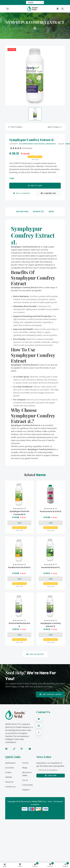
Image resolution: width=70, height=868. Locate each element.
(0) (25, 509)
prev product (15, 127)
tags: (12, 178)
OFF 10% (12, 49)
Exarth (36, 804)
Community (28, 785)
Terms (25, 763)
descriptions (22, 212)
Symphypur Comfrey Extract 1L (51, 625)
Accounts (10, 768)
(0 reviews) (21, 148)
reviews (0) (39, 212)
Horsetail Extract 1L (51, 567)
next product (55, 127)
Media (51, 212)
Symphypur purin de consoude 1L (19, 513)
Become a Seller (27, 774)
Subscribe (51, 775)
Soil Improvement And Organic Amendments (38, 144)
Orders (8, 772)
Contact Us (10, 787)
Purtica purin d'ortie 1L (51, 511)
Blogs (25, 768)
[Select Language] (35, 2)
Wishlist (9, 777)
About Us (9, 782)
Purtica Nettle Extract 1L (19, 625)
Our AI (25, 780)
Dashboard (10, 763)
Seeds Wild (37, 801)
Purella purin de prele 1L (19, 567)
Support (26, 790)
